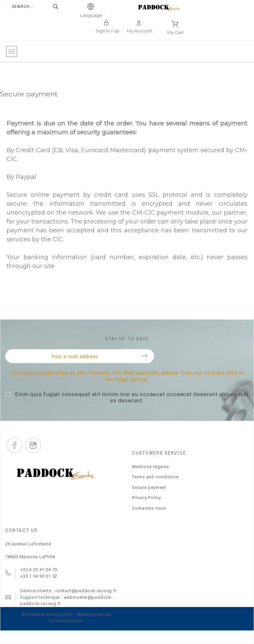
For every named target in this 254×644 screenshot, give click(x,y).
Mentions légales (150, 467)
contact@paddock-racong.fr (86, 591)
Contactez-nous (149, 508)
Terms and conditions (155, 477)
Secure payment (149, 487)
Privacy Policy (147, 498)
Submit (144, 356)
